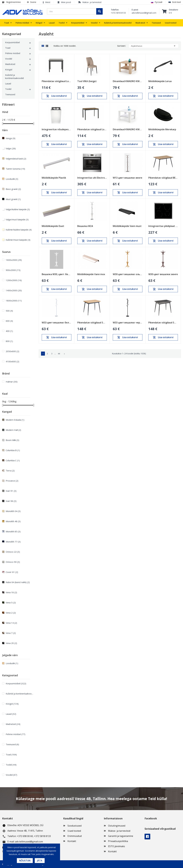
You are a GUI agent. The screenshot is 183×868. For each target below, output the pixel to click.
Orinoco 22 (13, 552)
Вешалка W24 (85, 226)
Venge (11, 138)
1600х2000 (14, 260)
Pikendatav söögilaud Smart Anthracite (163, 323)
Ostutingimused (117, 826)
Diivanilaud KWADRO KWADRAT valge (128, 129)
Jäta (40, 861)
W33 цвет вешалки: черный (128, 323)
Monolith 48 (13, 521)
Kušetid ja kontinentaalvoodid (14, 76)
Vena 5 (11, 602)
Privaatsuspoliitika (118, 841)
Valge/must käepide (17, 219)
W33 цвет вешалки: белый (57, 323)
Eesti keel (175, 2)
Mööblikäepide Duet (53, 226)
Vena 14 (11, 623)
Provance (12, 481)
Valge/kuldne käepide (18, 209)
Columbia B (13, 450)
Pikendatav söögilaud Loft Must (57, 81)
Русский (157, 2)
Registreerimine (11, 2)
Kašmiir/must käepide (18, 240)
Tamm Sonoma (15, 169)
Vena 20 (11, 643)
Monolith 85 (13, 531)
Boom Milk (12, 440)
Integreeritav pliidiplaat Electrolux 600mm (163, 226)
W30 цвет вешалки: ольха (128, 274)
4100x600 (12, 361)
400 (9, 331)
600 (9, 321)
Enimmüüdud (75, 836)
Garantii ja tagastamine (121, 836)
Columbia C (13, 460)
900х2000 (13, 270)
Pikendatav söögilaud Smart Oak (92, 323)
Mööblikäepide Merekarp (162, 129)
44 (59, 354)
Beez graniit (13, 189)
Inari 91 (11, 491)
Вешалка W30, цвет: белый (57, 274)
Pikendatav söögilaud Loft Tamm (92, 129)
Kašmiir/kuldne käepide (19, 230)
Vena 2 (11, 613)
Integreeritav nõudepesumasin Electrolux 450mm (57, 129)
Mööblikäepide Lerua (160, 81)
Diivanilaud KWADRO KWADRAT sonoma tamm (128, 81)
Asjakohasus (154, 46)
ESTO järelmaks (117, 846)
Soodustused (74, 826)
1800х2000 (14, 301)
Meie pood (66, 2)
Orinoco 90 (13, 562)
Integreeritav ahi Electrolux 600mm (92, 178)
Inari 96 (11, 501)
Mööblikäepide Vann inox (91, 274)
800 (9, 341)
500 (9, 311)
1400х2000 (14, 290)
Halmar (12, 382)
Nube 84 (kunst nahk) (18, 582)
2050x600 (12, 351)
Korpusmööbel (12, 42)
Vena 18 (11, 592)
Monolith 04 (13, 511)
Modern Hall (13, 430)
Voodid (9, 59)
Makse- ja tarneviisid (92, 2)
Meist (48, 2)
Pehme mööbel (13, 53)
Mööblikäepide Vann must (127, 226)
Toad (8, 48)
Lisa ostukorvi (56, 96)
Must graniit (13, 199)
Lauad (8, 83)
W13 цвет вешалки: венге (128, 178)
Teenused (10, 94)
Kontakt (72, 841)
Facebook (147, 837)
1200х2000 (14, 280)
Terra (10, 471)
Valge (11, 148)
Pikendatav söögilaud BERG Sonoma (163, 178)
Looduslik (12, 179)
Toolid (8, 89)
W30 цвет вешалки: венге (163, 274)
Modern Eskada (15, 420)
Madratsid (10, 64)
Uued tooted (74, 831)
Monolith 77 (13, 542)
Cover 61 (12, 572)
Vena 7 (11, 633)
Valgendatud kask (16, 159)
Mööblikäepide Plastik (54, 178)
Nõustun (25, 861)
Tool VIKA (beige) (87, 81)
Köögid (9, 69)
